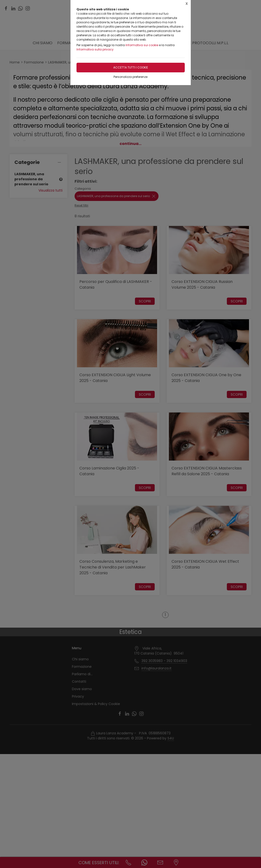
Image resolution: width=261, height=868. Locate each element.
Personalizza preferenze (130, 77)
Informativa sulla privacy (95, 49)
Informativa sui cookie (142, 45)
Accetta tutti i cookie (131, 67)
